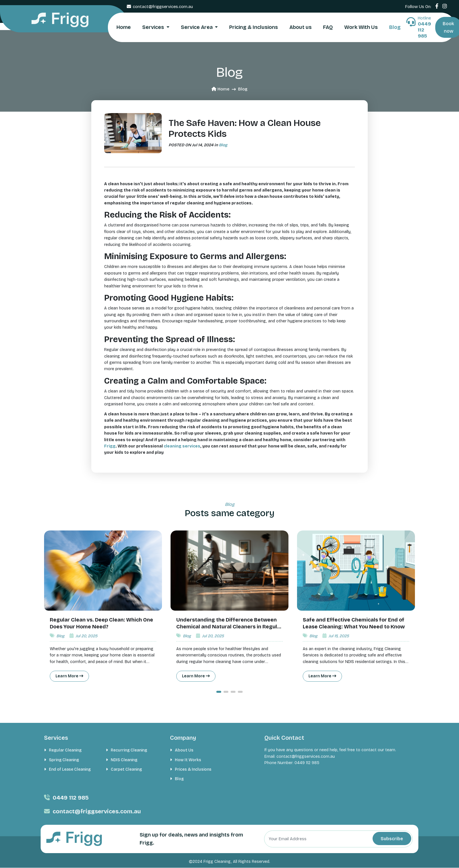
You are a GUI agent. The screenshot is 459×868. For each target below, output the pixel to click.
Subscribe (391, 839)
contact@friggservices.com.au (163, 7)
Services (154, 27)
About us (300, 27)
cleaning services (182, 446)
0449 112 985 (71, 798)
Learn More (70, 676)
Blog (395, 27)
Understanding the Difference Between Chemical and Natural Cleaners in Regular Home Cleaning (229, 627)
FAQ (328, 27)
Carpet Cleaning (126, 769)
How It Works (188, 760)
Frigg (110, 446)
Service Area (197, 27)
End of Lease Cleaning (70, 769)
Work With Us (361, 27)
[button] (219, 692)
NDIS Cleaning (124, 760)
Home (124, 27)
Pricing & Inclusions (254, 27)
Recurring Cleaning (129, 750)
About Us (184, 750)
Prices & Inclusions (193, 769)
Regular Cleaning (65, 750)
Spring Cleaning (64, 760)
